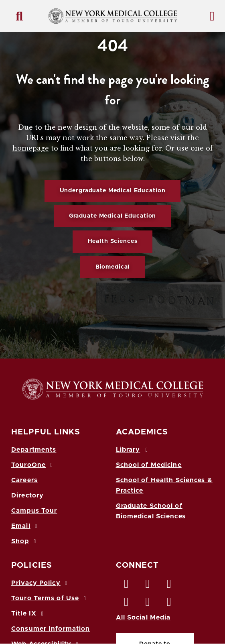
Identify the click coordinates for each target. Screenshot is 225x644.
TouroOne (33, 465)
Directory (27, 495)
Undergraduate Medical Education (113, 191)
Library (133, 450)
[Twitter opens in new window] (148, 586)
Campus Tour (34, 511)
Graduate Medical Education (112, 216)
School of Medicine (149, 465)
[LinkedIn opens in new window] (169, 586)
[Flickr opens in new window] (169, 604)
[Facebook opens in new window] (127, 586)
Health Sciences (113, 241)
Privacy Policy (41, 583)
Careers (24, 480)
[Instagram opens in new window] (127, 604)
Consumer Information (51, 629)
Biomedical (113, 267)
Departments (34, 450)
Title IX (28, 613)
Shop (25, 541)
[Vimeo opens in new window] (148, 604)
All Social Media (143, 618)
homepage (31, 148)
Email (25, 526)
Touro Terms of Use (50, 598)
